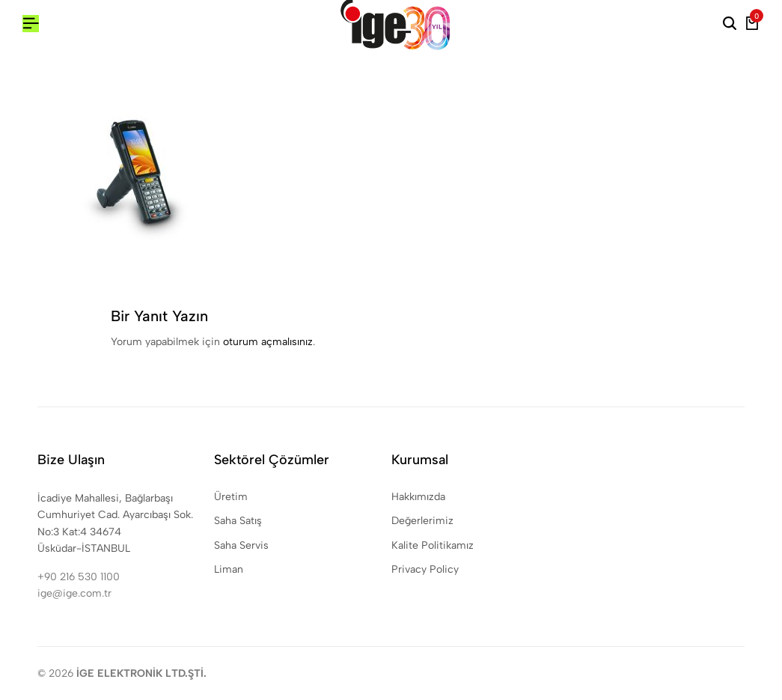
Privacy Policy (425, 569)
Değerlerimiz (422, 521)
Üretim (231, 497)
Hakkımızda (418, 497)
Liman (229, 569)
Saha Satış (238, 521)
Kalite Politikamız (433, 545)
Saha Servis (241, 545)
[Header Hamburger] (31, 24)
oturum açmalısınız (268, 342)
